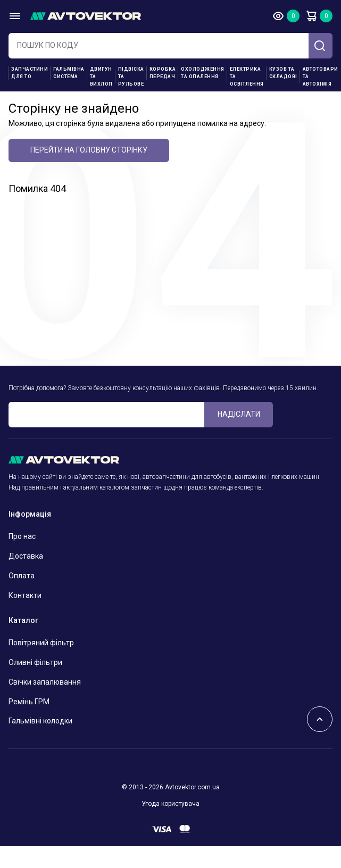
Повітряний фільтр (41, 643)
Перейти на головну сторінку (89, 150)
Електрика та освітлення (247, 77)
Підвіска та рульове (131, 77)
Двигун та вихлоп (101, 77)
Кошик (311, 16)
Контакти (25, 595)
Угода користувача (170, 804)
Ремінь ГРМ (29, 702)
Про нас (22, 536)
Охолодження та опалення (203, 73)
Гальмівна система (69, 73)
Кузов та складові (283, 73)
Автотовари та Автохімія (321, 77)
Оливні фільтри (35, 662)
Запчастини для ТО (30, 73)
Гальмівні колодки (40, 721)
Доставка (26, 556)
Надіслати (239, 414)
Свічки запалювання (45, 682)
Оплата (22, 576)
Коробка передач (163, 73)
